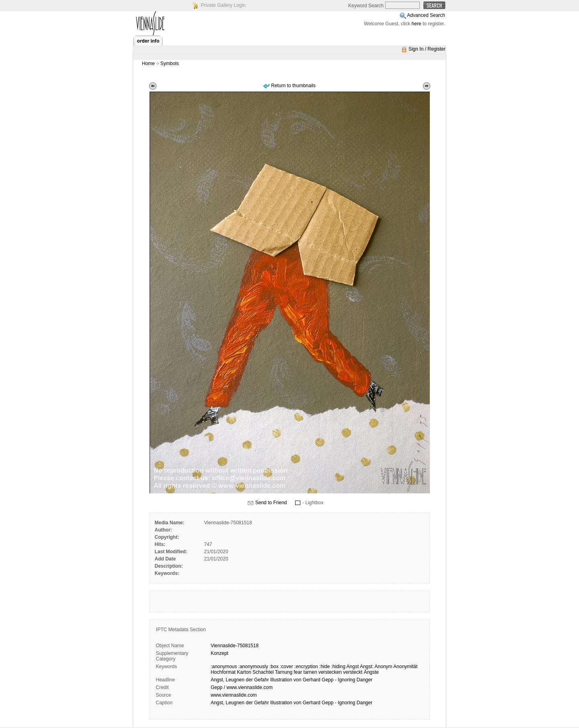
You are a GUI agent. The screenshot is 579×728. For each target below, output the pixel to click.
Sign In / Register (427, 49)
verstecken (330, 672)
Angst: (367, 667)
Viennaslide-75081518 (235, 646)
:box (274, 667)
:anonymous (224, 667)
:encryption (306, 667)
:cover (286, 667)
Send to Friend (271, 503)
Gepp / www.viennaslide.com (242, 687)
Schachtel (263, 672)
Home (148, 63)
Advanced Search (426, 15)
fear (298, 672)
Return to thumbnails (293, 86)
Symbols (170, 63)
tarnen (310, 672)
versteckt (353, 672)
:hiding (338, 667)
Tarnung (284, 672)
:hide (324, 667)
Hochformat (223, 672)
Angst (353, 667)
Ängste (371, 672)
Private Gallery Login (223, 5)
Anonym (384, 667)
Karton (244, 672)
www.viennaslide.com (234, 695)
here (417, 24)
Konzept (220, 653)
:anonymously (253, 667)
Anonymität (405, 667)
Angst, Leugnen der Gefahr (240, 680)
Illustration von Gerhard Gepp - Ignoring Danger (321, 680)
